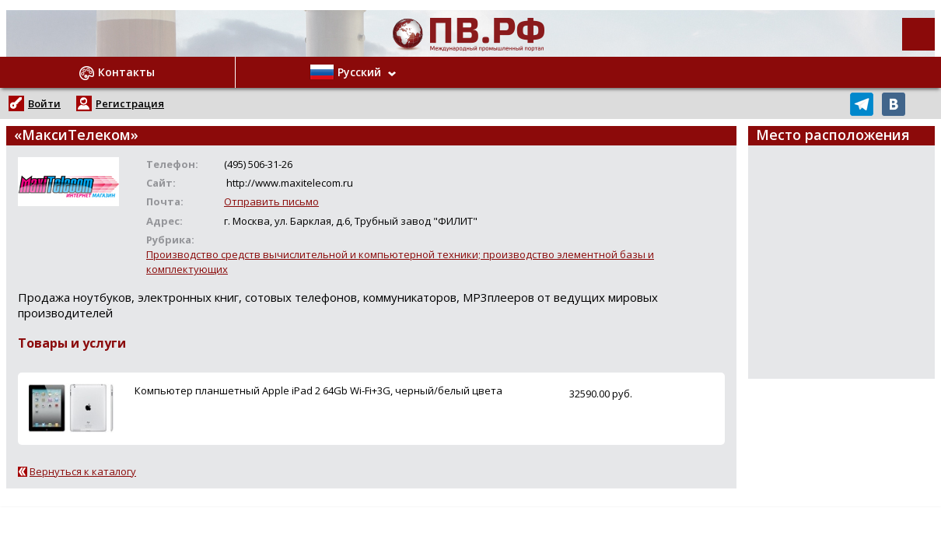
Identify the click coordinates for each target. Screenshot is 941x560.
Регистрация (130, 103)
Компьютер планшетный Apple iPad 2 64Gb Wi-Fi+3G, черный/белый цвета (318, 390)
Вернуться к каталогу (83, 471)
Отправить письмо (271, 201)
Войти (44, 103)
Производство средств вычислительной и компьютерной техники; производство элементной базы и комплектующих (400, 262)
